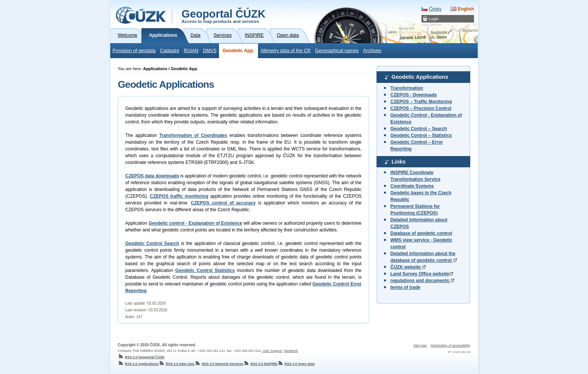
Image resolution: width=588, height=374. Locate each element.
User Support (272, 351)
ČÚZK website (408, 267)
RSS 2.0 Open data (296, 364)
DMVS (210, 51)
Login (434, 19)
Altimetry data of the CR (285, 51)
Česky (435, 9)
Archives (372, 51)
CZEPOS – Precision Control (421, 108)
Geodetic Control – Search (419, 129)
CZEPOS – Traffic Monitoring (421, 102)
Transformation (407, 88)
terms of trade (405, 287)
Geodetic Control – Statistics (421, 135)
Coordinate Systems (412, 186)
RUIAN (191, 51)
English (466, 9)
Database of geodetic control (421, 233)
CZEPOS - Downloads (414, 95)
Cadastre (170, 51)
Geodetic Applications (420, 77)
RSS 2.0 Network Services (219, 364)
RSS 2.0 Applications (138, 364)
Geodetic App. (239, 51)
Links (399, 162)
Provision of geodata (134, 51)
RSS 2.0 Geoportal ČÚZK (141, 357)
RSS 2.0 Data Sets (177, 364)
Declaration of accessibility (450, 345)
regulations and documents (422, 281)
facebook (291, 351)
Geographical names (337, 51)
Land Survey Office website (422, 274)
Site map (420, 345)
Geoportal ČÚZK (223, 16)
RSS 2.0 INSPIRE (260, 364)
